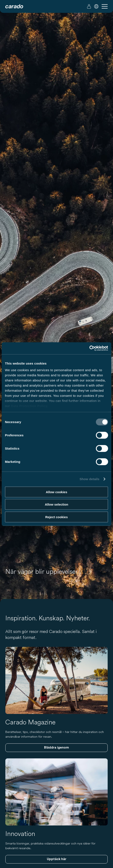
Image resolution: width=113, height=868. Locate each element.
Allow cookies (56, 492)
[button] (96, 6)
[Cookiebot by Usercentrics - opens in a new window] (89, 348)
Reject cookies (56, 517)
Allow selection (56, 504)
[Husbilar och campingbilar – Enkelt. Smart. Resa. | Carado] (14, 6)
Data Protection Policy (29, 406)
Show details (90, 479)
